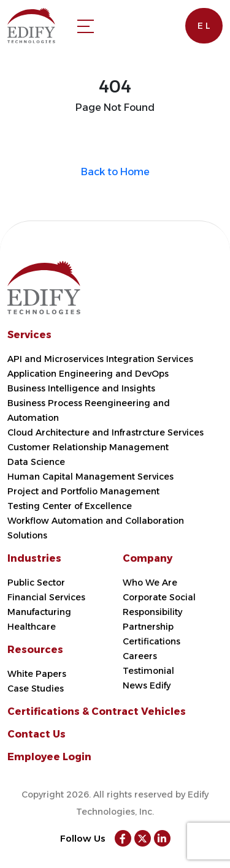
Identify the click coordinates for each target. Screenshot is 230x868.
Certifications (151, 641)
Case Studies (36, 689)
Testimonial (148, 671)
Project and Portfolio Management (83, 491)
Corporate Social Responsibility (159, 605)
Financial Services (46, 597)
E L (204, 26)
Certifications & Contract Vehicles (97, 711)
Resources (35, 650)
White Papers (37, 674)
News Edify (147, 685)
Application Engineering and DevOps (88, 374)
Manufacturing (39, 612)
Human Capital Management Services (90, 477)
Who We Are (150, 583)
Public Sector (36, 583)
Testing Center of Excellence (70, 506)
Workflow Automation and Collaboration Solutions (96, 528)
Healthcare (32, 627)
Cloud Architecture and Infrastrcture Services (105, 432)
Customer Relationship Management (88, 447)
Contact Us (36, 734)
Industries (34, 558)
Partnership (148, 627)
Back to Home (115, 172)
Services (29, 335)
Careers (140, 656)
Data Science (36, 462)
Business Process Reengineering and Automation (89, 410)
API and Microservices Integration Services (100, 359)
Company (148, 558)
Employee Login (49, 757)
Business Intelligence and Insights (81, 388)
